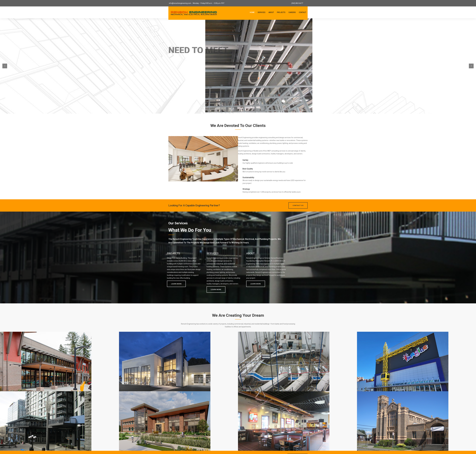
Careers (292, 12)
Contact (302, 12)
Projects (281, 12)
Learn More (176, 284)
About (271, 12)
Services (262, 12)
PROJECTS (174, 253)
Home (252, 12)
